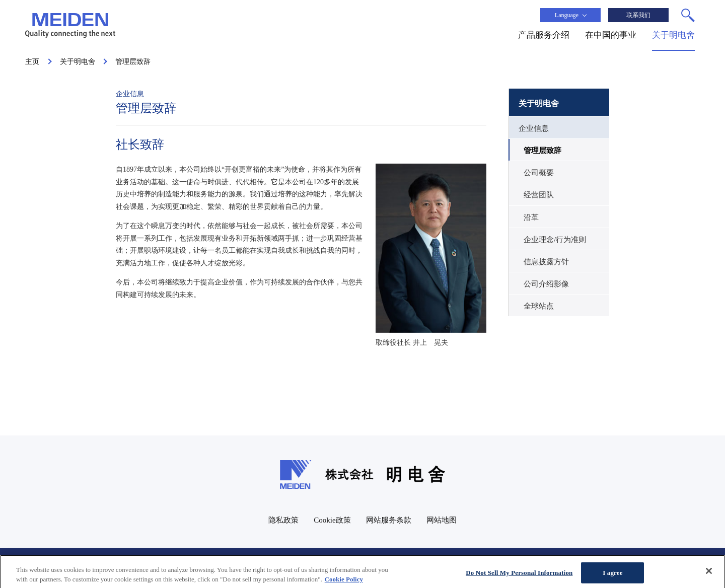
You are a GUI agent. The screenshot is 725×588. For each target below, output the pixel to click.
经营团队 (539, 195)
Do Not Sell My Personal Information (519, 577)
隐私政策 (283, 520)
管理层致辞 (542, 151)
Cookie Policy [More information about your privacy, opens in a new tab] (344, 584)
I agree (612, 577)
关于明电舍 (539, 103)
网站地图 (442, 520)
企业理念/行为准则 (555, 240)
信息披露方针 (546, 262)
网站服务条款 (389, 520)
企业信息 (534, 128)
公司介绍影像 (546, 284)
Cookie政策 (332, 520)
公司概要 (539, 173)
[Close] (709, 575)
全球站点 (539, 306)
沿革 (531, 217)
